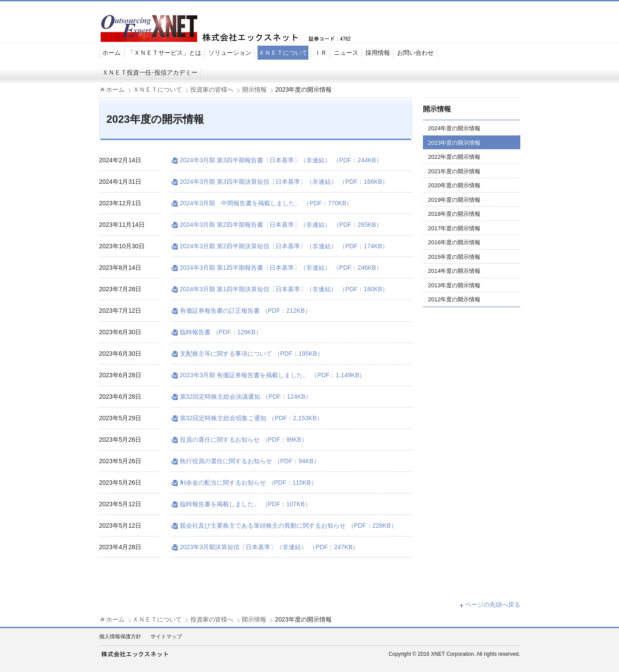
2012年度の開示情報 (454, 299)
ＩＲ (321, 53)
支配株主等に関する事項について (252, 354)
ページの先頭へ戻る (493, 604)
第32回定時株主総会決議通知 (246, 397)
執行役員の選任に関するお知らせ (250, 461)
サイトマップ (166, 636)
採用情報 (378, 53)
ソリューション (230, 53)
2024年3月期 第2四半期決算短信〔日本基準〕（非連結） (284, 246)
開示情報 (254, 89)
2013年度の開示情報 (454, 285)
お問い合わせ (415, 53)
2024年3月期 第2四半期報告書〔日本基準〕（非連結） (281, 225)
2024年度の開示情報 (454, 128)
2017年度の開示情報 (454, 228)
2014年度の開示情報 (454, 271)
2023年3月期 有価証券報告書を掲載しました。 (273, 375)
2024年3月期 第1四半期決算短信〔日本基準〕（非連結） (284, 289)
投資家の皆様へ (212, 89)
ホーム (111, 53)
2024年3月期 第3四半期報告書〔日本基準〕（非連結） (281, 160)
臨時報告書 (221, 332)
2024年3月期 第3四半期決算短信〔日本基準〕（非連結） (284, 182)
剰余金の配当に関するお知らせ (249, 483)
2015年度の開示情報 (454, 257)
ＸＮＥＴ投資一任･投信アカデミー (150, 72)
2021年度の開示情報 (454, 171)
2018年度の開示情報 (454, 214)
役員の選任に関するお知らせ (244, 440)
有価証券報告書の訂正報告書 (245, 311)
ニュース (346, 53)
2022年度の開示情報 (454, 157)
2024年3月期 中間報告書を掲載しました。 (266, 203)
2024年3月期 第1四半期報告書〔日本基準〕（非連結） (281, 268)
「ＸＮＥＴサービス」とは (165, 53)
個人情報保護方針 (120, 636)
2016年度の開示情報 (454, 242)
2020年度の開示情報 (454, 185)
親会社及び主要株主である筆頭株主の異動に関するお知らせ (288, 525)
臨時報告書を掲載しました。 (245, 504)
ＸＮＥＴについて (283, 53)
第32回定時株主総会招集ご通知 (251, 418)
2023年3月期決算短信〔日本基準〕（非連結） (269, 547)
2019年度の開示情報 (454, 200)
